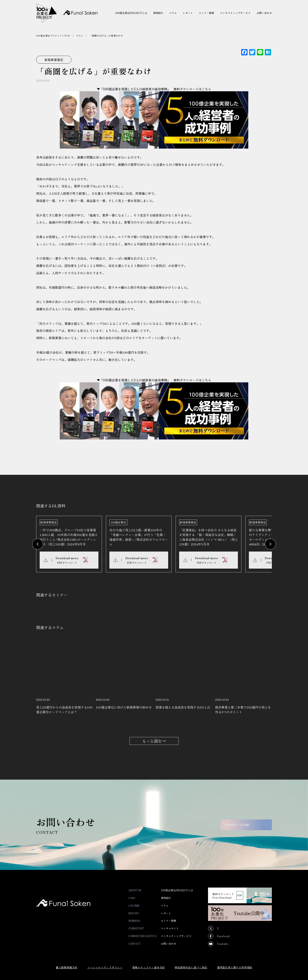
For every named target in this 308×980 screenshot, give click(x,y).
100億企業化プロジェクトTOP (53, 36)
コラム (80, 36)
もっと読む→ (154, 744)
